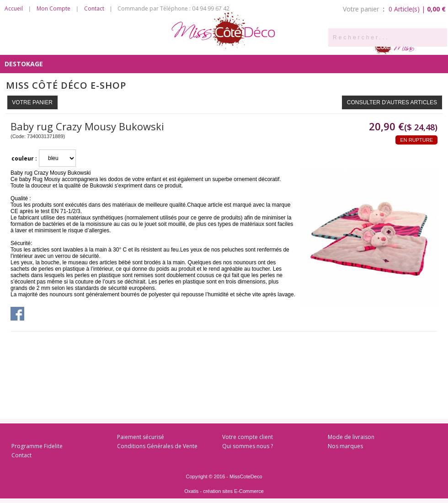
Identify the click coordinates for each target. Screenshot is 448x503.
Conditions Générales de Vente (157, 446)
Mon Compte (53, 8)
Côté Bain (246, 45)
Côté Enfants (297, 45)
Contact (94, 8)
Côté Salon (139, 45)
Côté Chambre (194, 45)
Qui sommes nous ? (248, 446)
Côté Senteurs (31, 45)
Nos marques (345, 446)
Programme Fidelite (37, 446)
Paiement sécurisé (141, 437)
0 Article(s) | (417, 9)
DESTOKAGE (24, 64)
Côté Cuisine (88, 45)
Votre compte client (248, 437)
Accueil (14, 8)
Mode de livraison (351, 437)
